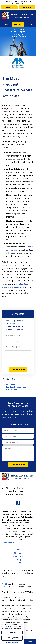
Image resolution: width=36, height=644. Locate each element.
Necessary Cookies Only (12, 638)
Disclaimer (18, 553)
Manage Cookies (24, 587)
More (30, 24)
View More (8, 542)
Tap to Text (27, 7)
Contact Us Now (18, 369)
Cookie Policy (10, 587)
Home (6, 24)
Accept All (12, 632)
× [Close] (22, 622)
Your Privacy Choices (14, 584)
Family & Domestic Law (16, 387)
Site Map (18, 560)
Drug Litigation (13, 390)
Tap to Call (9, 7)
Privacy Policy (18, 556)
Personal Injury (13, 384)
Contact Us (18, 24)
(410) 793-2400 (16, 494)
